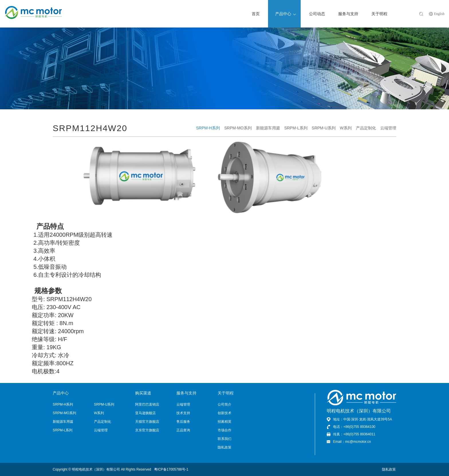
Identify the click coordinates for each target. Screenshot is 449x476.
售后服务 (183, 422)
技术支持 (183, 413)
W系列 (346, 128)
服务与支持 (348, 14)
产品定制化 (366, 128)
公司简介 (224, 404)
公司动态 (317, 14)
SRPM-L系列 (296, 128)
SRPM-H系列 (208, 128)
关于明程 (379, 14)
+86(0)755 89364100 (359, 427)
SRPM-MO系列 (238, 128)
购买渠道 (143, 393)
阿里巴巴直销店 (147, 404)
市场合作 (224, 430)
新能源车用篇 (268, 128)
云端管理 (388, 128)
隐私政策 (224, 447)
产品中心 (285, 14)
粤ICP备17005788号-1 (171, 469)
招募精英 (224, 422)
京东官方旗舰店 (147, 430)
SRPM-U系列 (324, 128)
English (439, 14)
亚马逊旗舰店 (145, 413)
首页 (256, 14)
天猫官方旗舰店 (147, 422)
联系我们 (224, 439)
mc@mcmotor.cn (358, 442)
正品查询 (183, 430)
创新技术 (224, 413)
